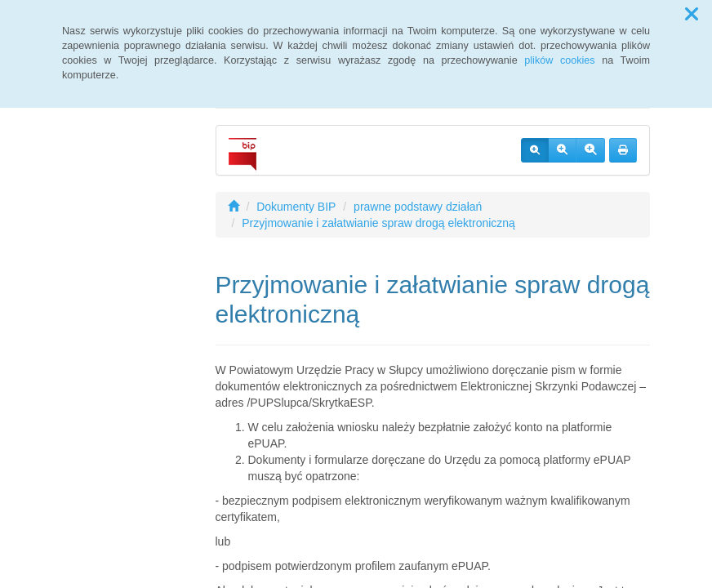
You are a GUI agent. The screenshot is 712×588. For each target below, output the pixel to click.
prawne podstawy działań (418, 207)
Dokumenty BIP (296, 207)
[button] (692, 15)
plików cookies (559, 60)
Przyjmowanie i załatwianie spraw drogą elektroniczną (378, 223)
